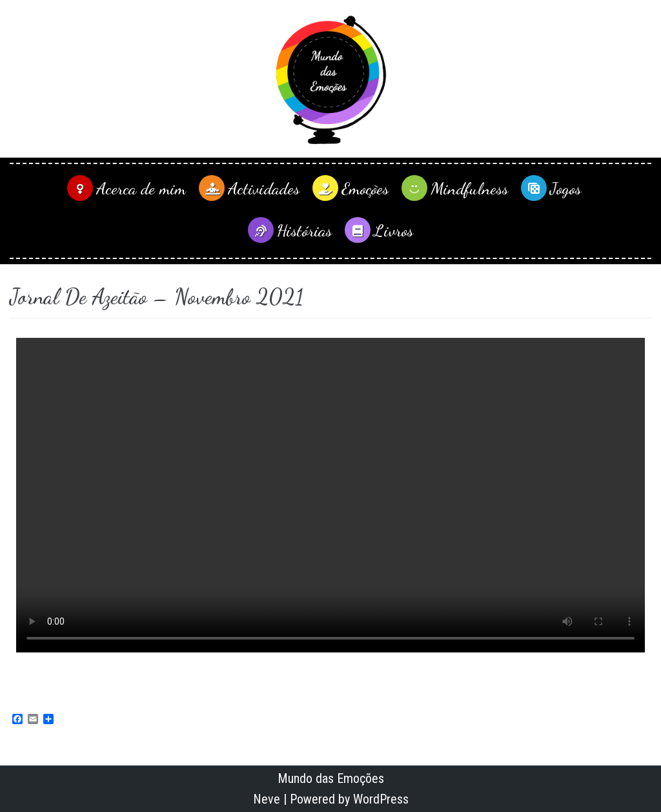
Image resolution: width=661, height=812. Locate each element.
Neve (267, 799)
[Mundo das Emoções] (330, 79)
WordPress (381, 799)
